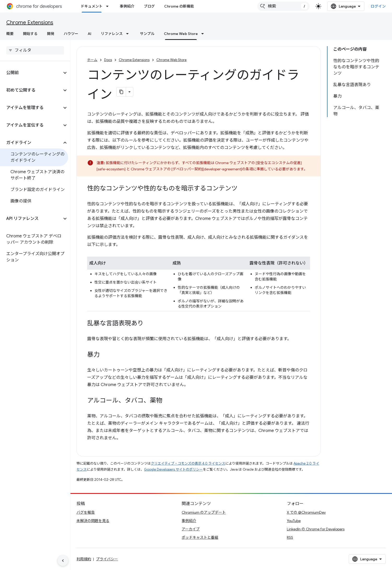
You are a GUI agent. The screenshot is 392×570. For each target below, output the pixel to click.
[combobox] (283, 6)
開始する (30, 34)
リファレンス (112, 34)
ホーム (92, 60)
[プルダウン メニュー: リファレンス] (129, 34)
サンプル (147, 34)
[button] (31, 73)
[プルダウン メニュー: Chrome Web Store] (204, 34)
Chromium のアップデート (204, 512)
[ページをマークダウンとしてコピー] (121, 92)
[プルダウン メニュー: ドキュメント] (109, 6)
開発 (51, 34)
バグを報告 (86, 512)
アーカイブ (191, 529)
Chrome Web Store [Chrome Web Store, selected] (181, 34)
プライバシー (107, 559)
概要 (10, 34)
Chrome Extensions (30, 23)
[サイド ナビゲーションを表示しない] (63, 561)
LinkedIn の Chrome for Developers (316, 529)
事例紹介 (127, 6)
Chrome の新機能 (179, 6)
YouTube (294, 521)
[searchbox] (35, 50)
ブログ (149, 6)
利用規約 (84, 559)
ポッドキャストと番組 (200, 537)
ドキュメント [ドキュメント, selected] (92, 6)
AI (90, 34)
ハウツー (71, 34)
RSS (290, 537)
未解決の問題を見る (93, 521)
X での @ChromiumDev (306, 512)
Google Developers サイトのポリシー (173, 469)
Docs (108, 60)
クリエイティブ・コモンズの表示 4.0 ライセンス (188, 463)
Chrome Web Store (171, 60)
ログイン (378, 6)
